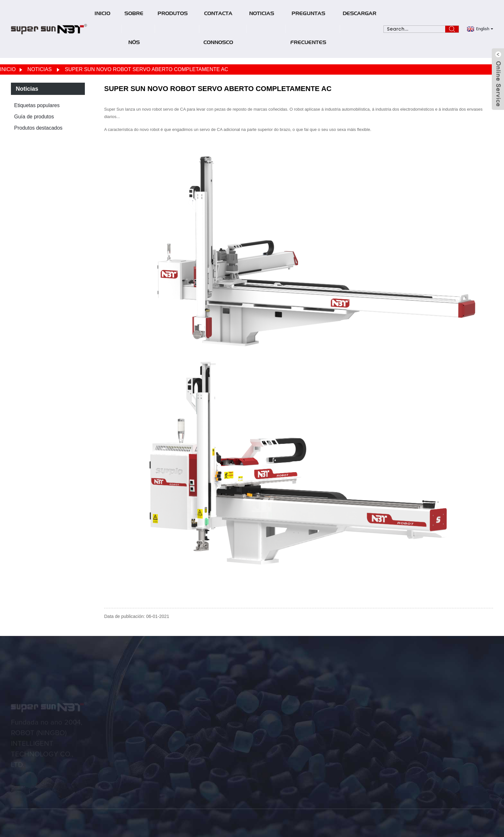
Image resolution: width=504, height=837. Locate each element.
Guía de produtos (34, 117)
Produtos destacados (38, 128)
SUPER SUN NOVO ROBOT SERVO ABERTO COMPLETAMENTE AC (147, 69)
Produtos (173, 14)
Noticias (262, 14)
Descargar (360, 14)
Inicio (102, 14)
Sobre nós (134, 29)
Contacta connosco (218, 29)
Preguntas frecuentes (308, 29)
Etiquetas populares (37, 105)
